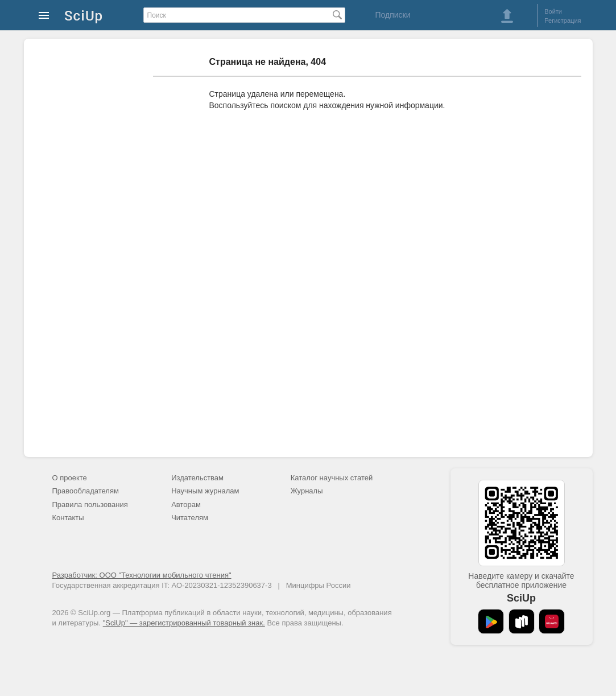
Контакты (68, 518)
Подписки (392, 15)
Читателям (190, 518)
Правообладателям (86, 491)
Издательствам (197, 478)
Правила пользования (90, 505)
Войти (553, 11)
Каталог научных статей (332, 478)
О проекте (70, 478)
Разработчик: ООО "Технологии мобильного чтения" (142, 575)
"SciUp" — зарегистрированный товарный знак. (184, 623)
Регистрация (563, 20)
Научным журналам (205, 491)
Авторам (186, 505)
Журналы (307, 491)
